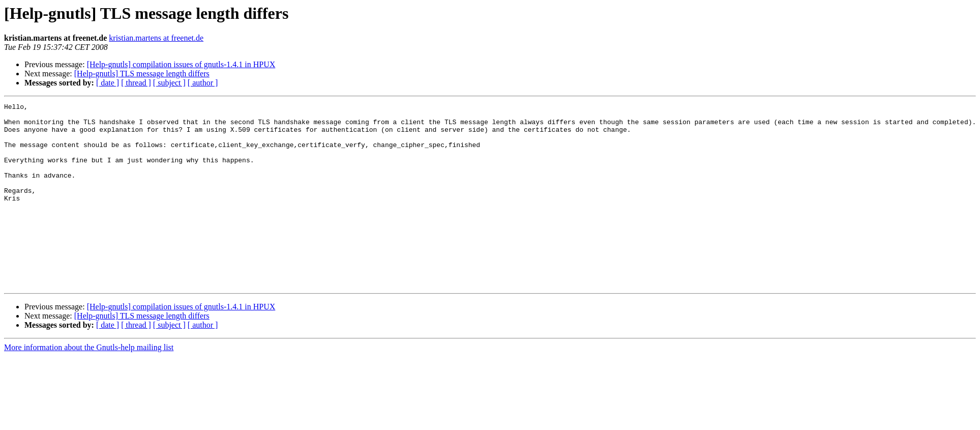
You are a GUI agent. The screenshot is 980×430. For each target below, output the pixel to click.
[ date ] (108, 83)
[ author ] (203, 83)
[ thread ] (136, 83)
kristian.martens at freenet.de (156, 38)
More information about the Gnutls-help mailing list (89, 384)
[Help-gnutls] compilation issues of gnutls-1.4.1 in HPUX (181, 64)
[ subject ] (169, 83)
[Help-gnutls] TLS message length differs (142, 74)
